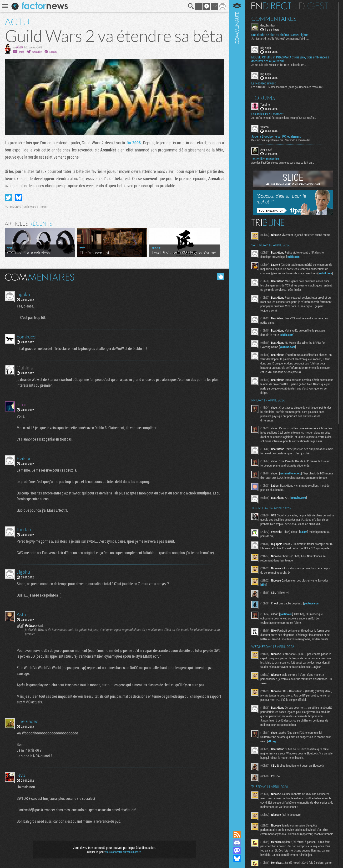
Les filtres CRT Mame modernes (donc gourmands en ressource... (288, 87)
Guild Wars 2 (31, 207)
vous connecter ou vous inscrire (123, 852)
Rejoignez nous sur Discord (237, 842)
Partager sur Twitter (8, 198)
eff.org (272, 741)
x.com (304, 532)
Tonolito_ (266, 104)
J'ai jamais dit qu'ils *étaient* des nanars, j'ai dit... (280, 38)
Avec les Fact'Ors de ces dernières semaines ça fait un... (283, 162)
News (43, 207)
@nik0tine (37, 52)
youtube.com (287, 347)
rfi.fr (264, 585)
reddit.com (293, 257)
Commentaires (274, 19)
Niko (20, 47)
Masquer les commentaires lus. (221, 277)
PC (6, 207)
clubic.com (287, 335)
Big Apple (266, 48)
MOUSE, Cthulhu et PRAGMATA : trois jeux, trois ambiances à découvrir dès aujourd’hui (290, 59)
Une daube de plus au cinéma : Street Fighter (280, 35)
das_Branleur (268, 25)
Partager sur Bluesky (19, 198)
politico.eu (286, 614)
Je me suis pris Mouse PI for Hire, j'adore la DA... (279, 65)
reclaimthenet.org (290, 473)
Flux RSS (237, 834)
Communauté (237, 411)
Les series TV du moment (267, 114)
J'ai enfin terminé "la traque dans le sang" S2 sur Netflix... (284, 118)
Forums (263, 98)
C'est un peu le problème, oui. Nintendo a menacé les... (282, 140)
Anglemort (266, 149)
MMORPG (16, 207)
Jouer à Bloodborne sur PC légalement (276, 136)
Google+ (53, 52)
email (21, 52)
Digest (314, 6)
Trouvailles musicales (265, 159)
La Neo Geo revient (263, 83)
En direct (271, 6)
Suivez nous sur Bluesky (237, 859)
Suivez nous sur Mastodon (237, 851)
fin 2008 (134, 143)
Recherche (191, 6)
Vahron (265, 127)
